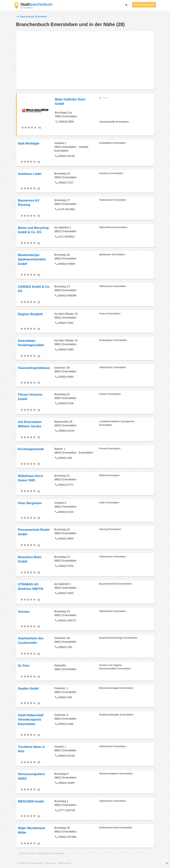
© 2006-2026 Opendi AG (30, 863)
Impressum (50, 863)
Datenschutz (64, 863)
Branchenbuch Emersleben (32, 17)
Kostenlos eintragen (144, 5)
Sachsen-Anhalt (27, 853)
